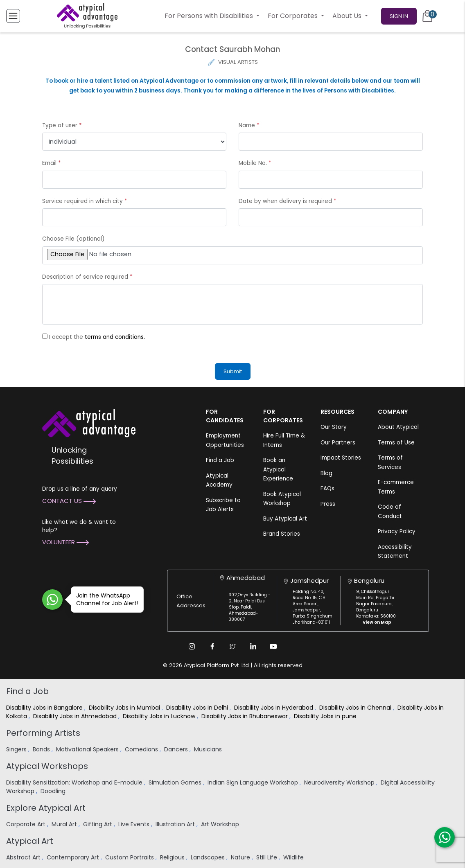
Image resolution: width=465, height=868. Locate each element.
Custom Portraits (130, 857)
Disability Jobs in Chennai (356, 708)
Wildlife (294, 857)
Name (249, 125)
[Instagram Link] (192, 646)
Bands (42, 749)
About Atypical (398, 427)
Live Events (135, 824)
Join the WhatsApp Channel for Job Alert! (105, 599)
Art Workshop (221, 824)
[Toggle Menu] (13, 16)
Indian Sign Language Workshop (254, 782)
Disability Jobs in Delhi (198, 708)
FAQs (327, 488)
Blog (326, 473)
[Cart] (427, 16)
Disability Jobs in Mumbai (125, 708)
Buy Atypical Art (285, 519)
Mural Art (65, 824)
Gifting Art (98, 824)
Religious (173, 857)
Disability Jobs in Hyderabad (274, 708)
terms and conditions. (115, 337)
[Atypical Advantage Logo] (89, 423)
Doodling (54, 791)
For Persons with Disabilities (210, 16)
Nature (241, 857)
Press (328, 504)
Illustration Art (176, 824)
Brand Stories (282, 534)
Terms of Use (396, 443)
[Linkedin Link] (253, 646)
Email (52, 163)
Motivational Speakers (88, 749)
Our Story (334, 427)
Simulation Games (176, 782)
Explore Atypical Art (46, 808)
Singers (17, 749)
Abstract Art (24, 857)
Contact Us (69, 501)
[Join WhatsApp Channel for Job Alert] (52, 600)
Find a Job (220, 460)
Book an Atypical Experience (278, 469)
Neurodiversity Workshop (340, 782)
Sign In (399, 16)
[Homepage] (87, 16)
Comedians (142, 749)
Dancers (177, 749)
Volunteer (65, 542)
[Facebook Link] (212, 646)
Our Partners (338, 443)
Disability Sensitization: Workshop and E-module (75, 782)
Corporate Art (27, 824)
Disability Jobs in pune (326, 716)
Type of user (62, 125)
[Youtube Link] (273, 646)
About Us (348, 16)
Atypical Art (30, 841)
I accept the (97, 337)
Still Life (267, 857)
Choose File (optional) (73, 239)
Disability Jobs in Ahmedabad (76, 716)
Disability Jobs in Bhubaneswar (245, 716)
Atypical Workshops (47, 766)
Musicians (209, 749)
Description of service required (87, 277)
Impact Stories (341, 458)
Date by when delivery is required (288, 201)
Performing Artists (43, 733)
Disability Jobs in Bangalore (45, 708)
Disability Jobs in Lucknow (160, 716)
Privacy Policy (397, 531)
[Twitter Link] (232, 646)
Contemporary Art (74, 857)
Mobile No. (255, 163)
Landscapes (209, 857)
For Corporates (293, 16)
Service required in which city (85, 201)
